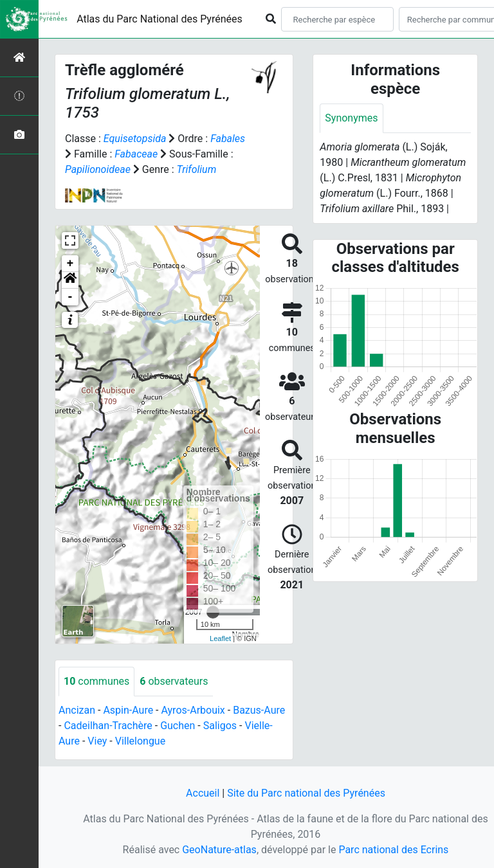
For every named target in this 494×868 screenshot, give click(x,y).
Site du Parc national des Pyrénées (306, 793)
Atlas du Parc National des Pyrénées (160, 19)
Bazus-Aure (259, 710)
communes (96, 681)
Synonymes (351, 118)
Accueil (203, 793)
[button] (70, 280)
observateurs (174, 681)
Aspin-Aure (128, 710)
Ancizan (77, 710)
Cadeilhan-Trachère (108, 726)
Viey (97, 741)
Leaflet (220, 638)
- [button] (70, 297)
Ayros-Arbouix (193, 710)
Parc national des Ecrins (393, 850)
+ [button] (70, 264)
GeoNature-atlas (219, 850)
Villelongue (140, 741)
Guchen (178, 726)
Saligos (220, 726)
